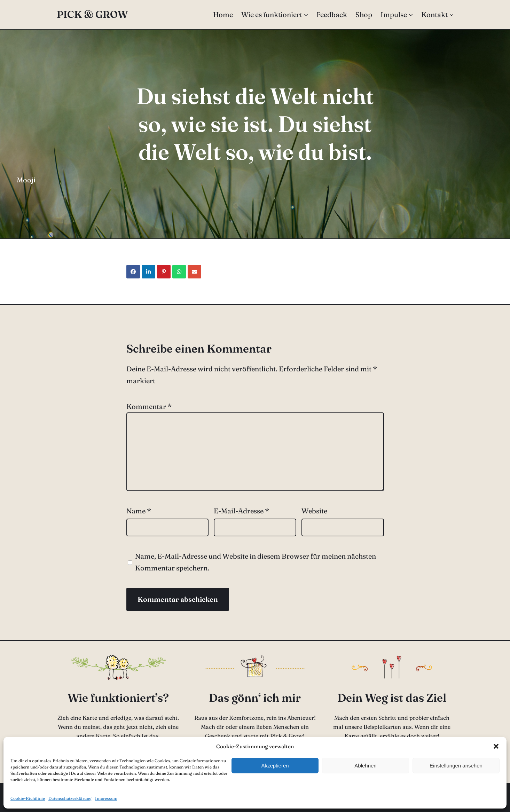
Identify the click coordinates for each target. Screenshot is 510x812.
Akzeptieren (275, 766)
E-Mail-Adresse (241, 511)
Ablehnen (365, 766)
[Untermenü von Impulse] (411, 15)
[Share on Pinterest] (164, 272)
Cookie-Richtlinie (28, 798)
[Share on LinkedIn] (148, 272)
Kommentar (149, 406)
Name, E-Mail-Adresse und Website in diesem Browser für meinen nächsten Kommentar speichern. (256, 562)
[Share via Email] (194, 272)
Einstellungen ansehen (456, 766)
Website (314, 511)
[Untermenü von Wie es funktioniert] (306, 15)
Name (139, 511)
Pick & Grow (92, 14)
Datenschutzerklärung (70, 798)
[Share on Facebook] (133, 272)
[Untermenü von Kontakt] (452, 15)
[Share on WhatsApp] (179, 272)
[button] (496, 746)
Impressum (106, 798)
